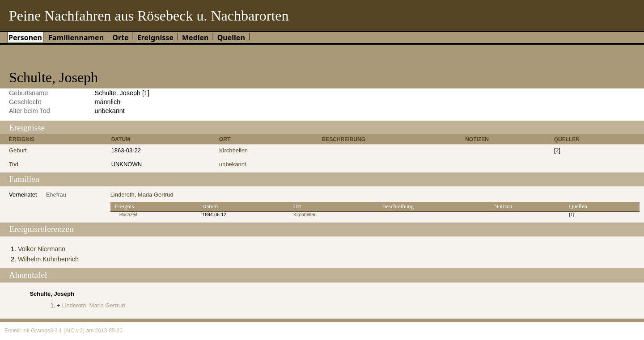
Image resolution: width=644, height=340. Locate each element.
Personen (25, 38)
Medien (195, 38)
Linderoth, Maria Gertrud (142, 195)
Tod (14, 164)
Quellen (231, 38)
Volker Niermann (42, 249)
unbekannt (233, 164)
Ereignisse (155, 38)
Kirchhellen (233, 150)
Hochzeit (129, 215)
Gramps (40, 331)
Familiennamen (76, 38)
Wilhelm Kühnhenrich (48, 259)
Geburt (18, 150)
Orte (120, 38)
